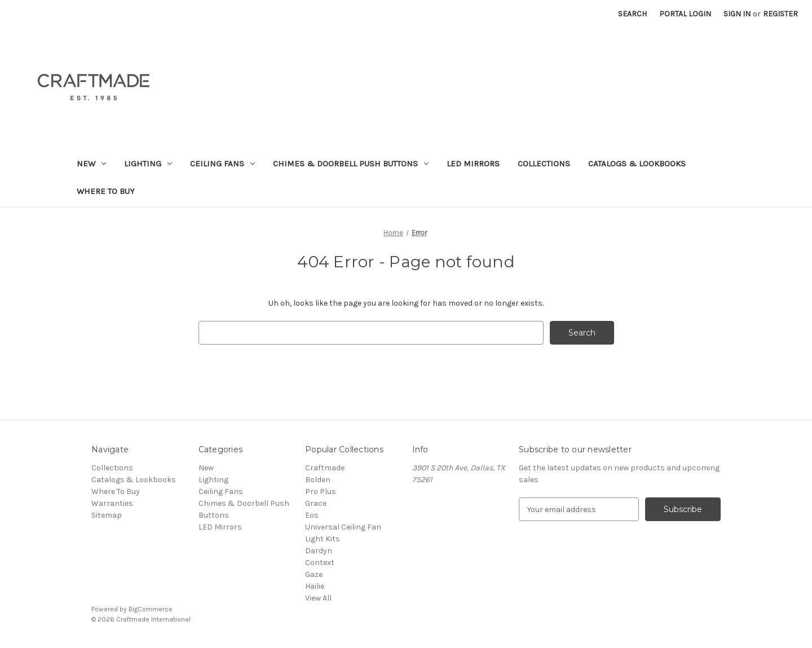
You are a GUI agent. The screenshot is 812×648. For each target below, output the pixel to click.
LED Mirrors (473, 164)
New (91, 164)
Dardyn (319, 551)
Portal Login (685, 14)
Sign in (737, 14)
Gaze (314, 574)
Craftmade (325, 468)
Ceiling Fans (222, 164)
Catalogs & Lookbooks (637, 164)
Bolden (318, 480)
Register (780, 14)
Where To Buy (106, 191)
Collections (544, 164)
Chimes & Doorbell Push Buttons (351, 164)
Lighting (148, 164)
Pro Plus (321, 491)
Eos (312, 515)
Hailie (315, 586)
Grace (316, 503)
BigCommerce (151, 609)
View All (318, 598)
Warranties (112, 503)
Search (632, 14)
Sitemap (107, 515)
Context (320, 563)
